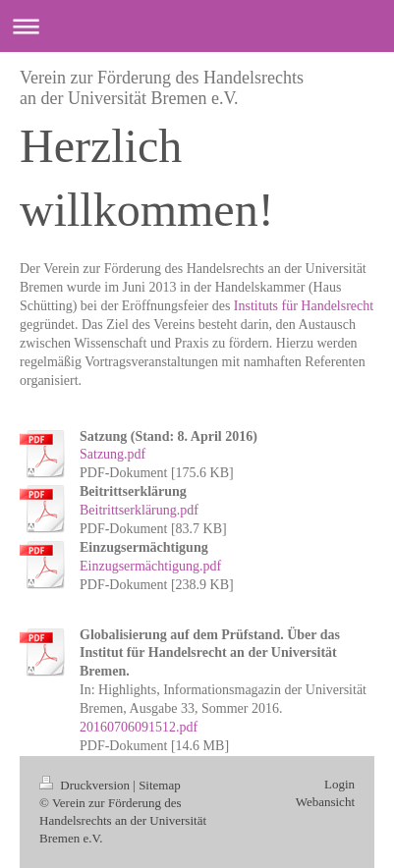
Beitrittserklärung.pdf (139, 510)
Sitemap (160, 785)
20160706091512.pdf (139, 727)
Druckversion (86, 785)
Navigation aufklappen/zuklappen (197, 26)
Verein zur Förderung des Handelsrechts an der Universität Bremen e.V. (162, 88)
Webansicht (325, 802)
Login (339, 784)
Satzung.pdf (113, 454)
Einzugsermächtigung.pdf (150, 566)
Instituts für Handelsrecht (304, 306)
